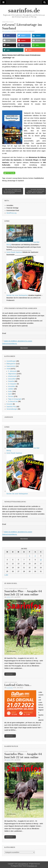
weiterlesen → (10, 674)
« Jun (6, 575)
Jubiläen (11, 389)
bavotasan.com (33, 866)
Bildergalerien (11, 364)
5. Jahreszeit (12, 371)
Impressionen (11, 366)
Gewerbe (11, 381)
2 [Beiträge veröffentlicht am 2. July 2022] (35, 556)
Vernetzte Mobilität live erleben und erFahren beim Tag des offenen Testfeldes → (35, 191)
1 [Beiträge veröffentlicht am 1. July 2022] (30, 556)
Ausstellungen (11, 361)
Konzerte (9, 404)
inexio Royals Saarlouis (14, 252)
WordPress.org (11, 213)
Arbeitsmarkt (12, 376)
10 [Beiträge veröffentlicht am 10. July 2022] (41, 560)
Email (4, 333)
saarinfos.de (24, 11)
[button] (9, 36)
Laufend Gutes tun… (18, 685)
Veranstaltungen (8, 22)
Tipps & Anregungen (15, 399)
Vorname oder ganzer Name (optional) (15, 326)
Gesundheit (12, 379)
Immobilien (12, 386)
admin (9, 597)
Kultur (10, 391)
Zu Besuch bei (13, 401)
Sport (10, 394)
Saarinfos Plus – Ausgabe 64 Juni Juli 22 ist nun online (23, 593)
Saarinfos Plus (11, 407)
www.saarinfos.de (23, 864)
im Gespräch (12, 384)
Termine (11, 396)
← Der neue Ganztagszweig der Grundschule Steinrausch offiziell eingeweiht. (12, 191)
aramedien (7, 31)
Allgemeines (12, 374)
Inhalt (8, 369)
